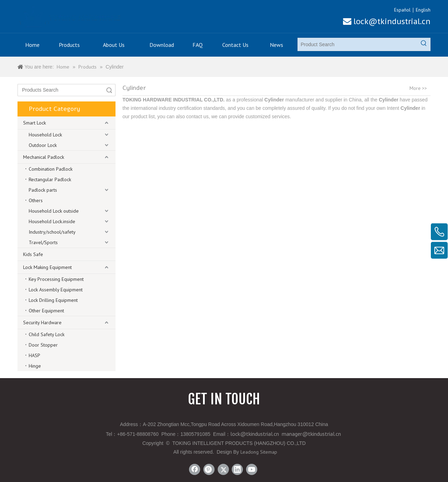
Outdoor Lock (43, 145)
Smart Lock (34, 123)
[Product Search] (358, 44)
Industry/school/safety (52, 232)
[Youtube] (252, 469)
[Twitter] (223, 469)
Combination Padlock (51, 169)
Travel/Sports (43, 242)
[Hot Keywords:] (424, 44)
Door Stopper (43, 345)
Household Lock (45, 135)
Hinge (35, 366)
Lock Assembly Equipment (56, 290)
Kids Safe (33, 254)
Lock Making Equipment (47, 267)
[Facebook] (195, 469)
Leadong (250, 452)
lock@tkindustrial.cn (387, 21)
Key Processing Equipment (56, 279)
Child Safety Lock (47, 334)
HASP (34, 355)
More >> (418, 88)
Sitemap (269, 452)
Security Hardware (42, 322)
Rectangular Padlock (50, 179)
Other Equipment (46, 311)
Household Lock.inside (52, 221)
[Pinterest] (209, 469)
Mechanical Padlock (44, 157)
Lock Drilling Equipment (53, 300)
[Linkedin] (237, 469)
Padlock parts (43, 190)
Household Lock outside (54, 211)
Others (36, 200)
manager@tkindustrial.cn (311, 434)
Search (109, 90)
